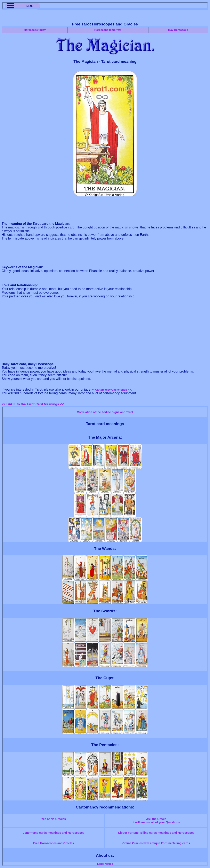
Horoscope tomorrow (108, 30)
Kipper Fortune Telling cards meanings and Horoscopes (156, 833)
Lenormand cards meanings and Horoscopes (54, 833)
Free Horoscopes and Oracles (54, 843)
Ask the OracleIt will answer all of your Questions (156, 821)
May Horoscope (178, 30)
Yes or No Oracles (54, 819)
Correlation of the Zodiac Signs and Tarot (105, 412)
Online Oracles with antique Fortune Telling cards (156, 843)
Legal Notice (105, 864)
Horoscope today (35, 30)
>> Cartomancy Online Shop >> (111, 390)
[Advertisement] (105, 209)
